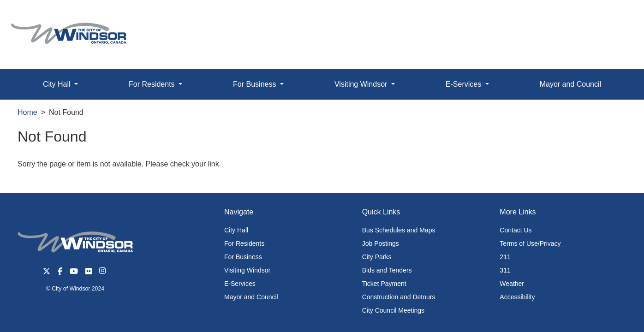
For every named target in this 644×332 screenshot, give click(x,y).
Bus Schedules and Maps (399, 230)
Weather (512, 284)
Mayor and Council (570, 84)
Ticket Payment (384, 284)
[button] (616, 17)
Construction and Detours (399, 297)
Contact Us (516, 230)
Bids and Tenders (387, 270)
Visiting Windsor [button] (362, 84)
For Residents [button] (153, 84)
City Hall (236, 230)
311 (505, 270)
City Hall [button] (58, 84)
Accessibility (517, 297)
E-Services (240, 284)
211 (505, 257)
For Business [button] (256, 84)
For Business (243, 257)
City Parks (377, 257)
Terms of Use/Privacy (530, 243)
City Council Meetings (393, 310)
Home (27, 112)
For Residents (244, 243)
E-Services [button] (465, 84)
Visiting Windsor (247, 270)
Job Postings (381, 243)
